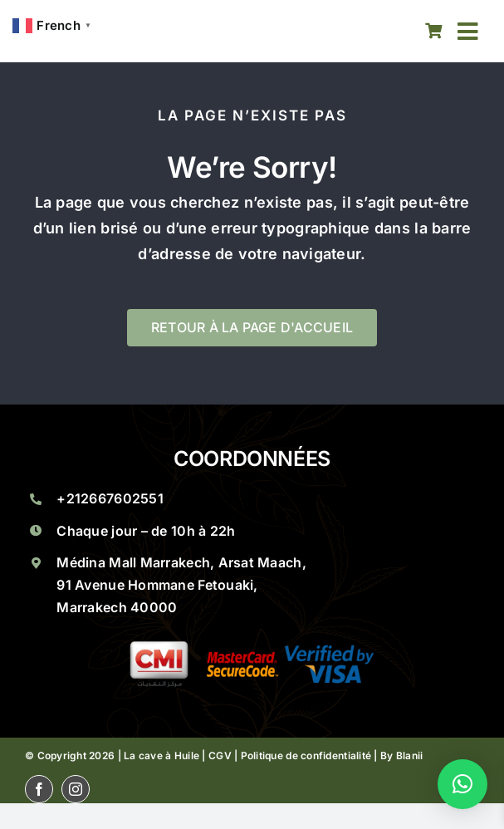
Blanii (410, 755)
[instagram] (76, 789)
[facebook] (39, 789)
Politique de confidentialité (306, 755)
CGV (220, 755)
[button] (462, 784)
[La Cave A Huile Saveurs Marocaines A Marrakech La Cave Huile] (157, 31)
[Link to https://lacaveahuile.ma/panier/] (434, 31)
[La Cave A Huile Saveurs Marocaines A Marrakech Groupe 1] (252, 648)
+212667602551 (110, 498)
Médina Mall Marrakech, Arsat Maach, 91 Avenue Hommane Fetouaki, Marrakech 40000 (181, 585)
